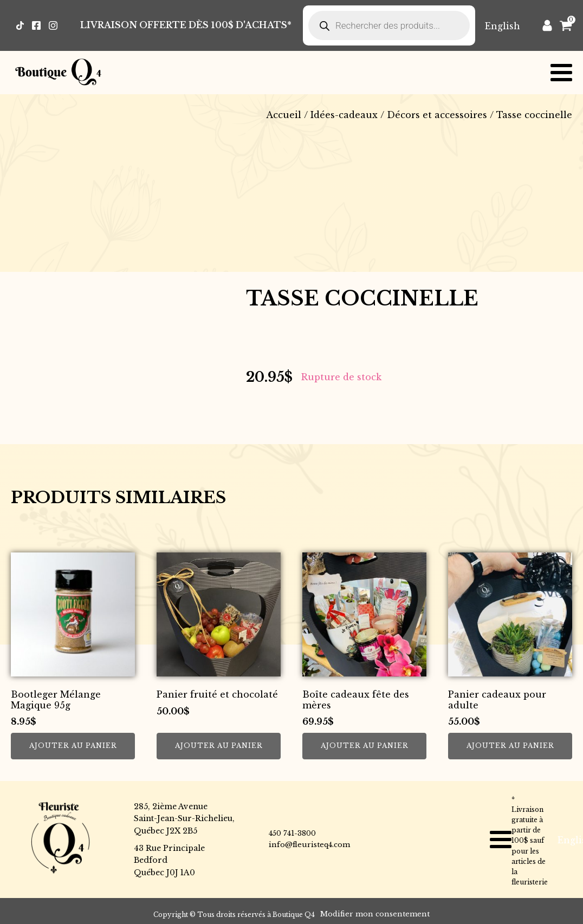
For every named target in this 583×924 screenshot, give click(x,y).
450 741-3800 (292, 833)
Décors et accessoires (437, 115)
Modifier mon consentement (375, 914)
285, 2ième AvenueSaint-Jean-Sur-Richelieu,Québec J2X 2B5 (184, 819)
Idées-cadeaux (344, 115)
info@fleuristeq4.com (309, 845)
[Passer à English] (503, 26)
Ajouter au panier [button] (73, 746)
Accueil (284, 115)
